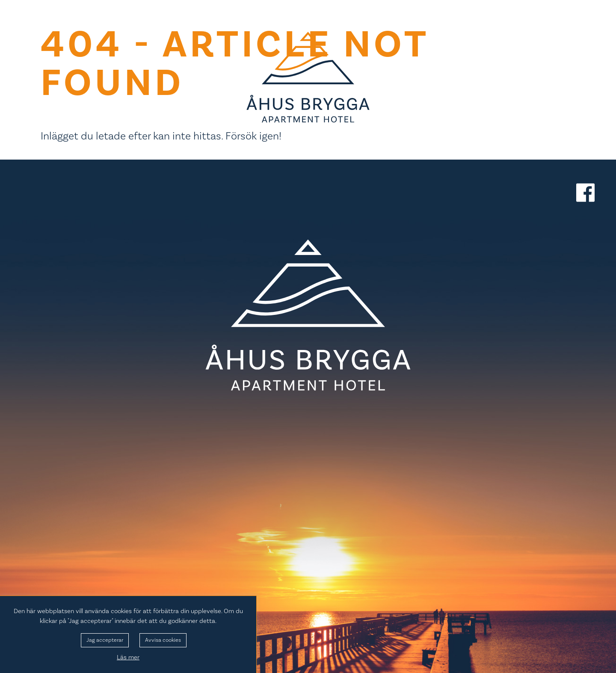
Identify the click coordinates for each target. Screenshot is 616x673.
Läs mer (128, 657)
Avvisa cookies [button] (163, 640)
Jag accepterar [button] (105, 640)
